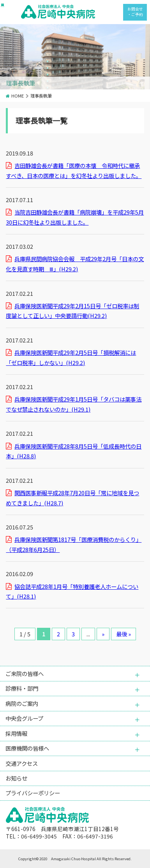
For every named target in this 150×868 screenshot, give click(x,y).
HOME (18, 96)
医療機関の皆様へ (27, 748)
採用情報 (16, 733)
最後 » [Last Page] (124, 634)
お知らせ (16, 778)
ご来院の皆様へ (25, 673)
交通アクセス (22, 763)
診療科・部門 (22, 688)
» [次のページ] (103, 634)
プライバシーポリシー (33, 793)
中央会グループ (24, 718)
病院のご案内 (22, 703)
